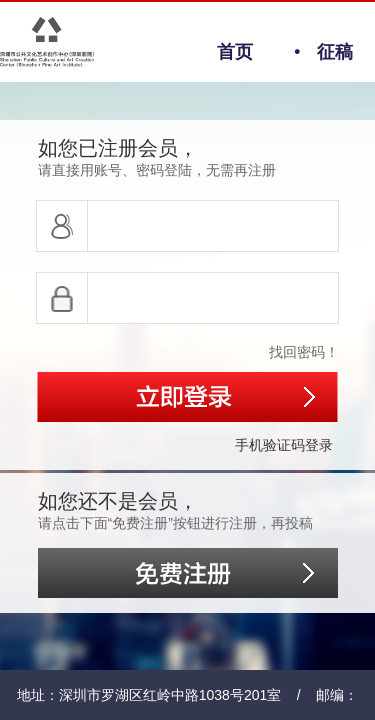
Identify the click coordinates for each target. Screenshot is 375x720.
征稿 (314, 52)
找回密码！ (304, 352)
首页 (235, 52)
